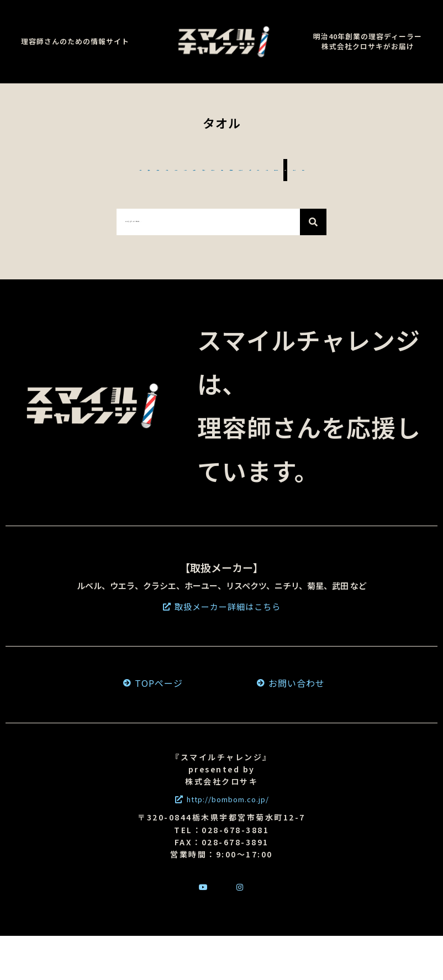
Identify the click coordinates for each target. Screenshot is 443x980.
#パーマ (125, 214)
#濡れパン (62, 192)
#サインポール (192, 214)
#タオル (259, 214)
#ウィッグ (315, 214)
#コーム (210, 170)
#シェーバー (272, 170)
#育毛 (392, 192)
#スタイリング (330, 192)
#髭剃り (87, 170)
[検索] (313, 266)
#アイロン (401, 170)
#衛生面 (191, 192)
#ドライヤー (129, 192)
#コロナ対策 (253, 192)
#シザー (36, 170)
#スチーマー (149, 170)
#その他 (372, 214)
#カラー (73, 214)
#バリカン (339, 170)
